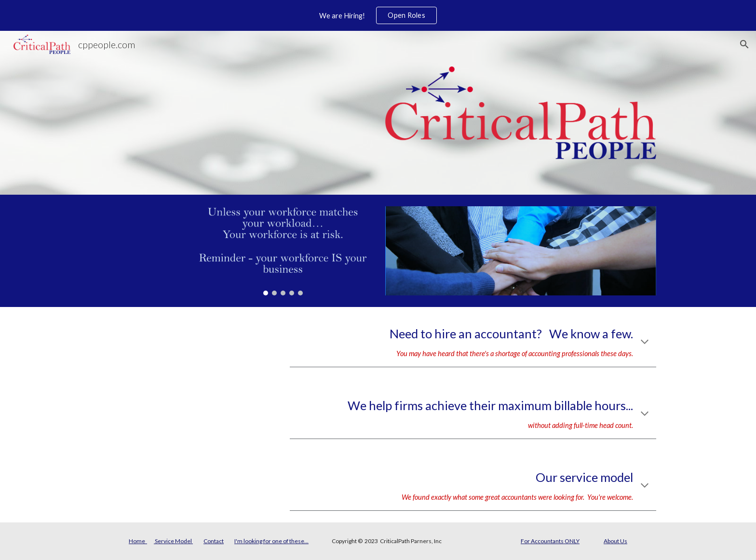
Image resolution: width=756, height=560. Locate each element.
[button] (744, 44)
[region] (378, 15)
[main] (473, 343)
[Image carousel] (283, 251)
